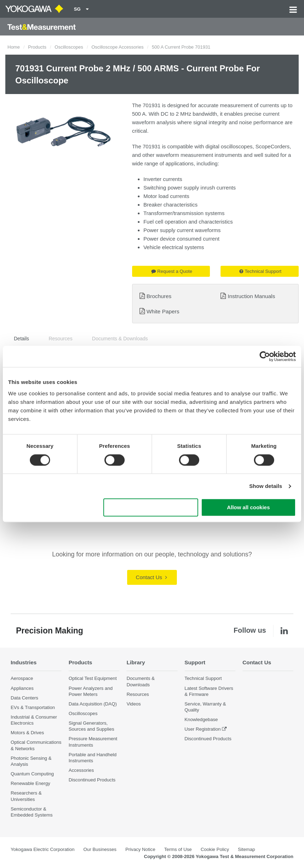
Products (37, 47)
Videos (134, 704)
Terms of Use (178, 849)
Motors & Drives (27, 733)
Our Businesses (100, 849)
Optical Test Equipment (93, 678)
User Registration (203, 729)
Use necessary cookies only (151, 508)
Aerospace (22, 678)
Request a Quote (172, 271)
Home (14, 47)
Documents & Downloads (120, 339)
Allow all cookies (248, 508)
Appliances (22, 688)
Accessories (81, 770)
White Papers (163, 311)
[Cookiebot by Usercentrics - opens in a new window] (265, 356)
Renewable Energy (30, 783)
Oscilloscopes (69, 47)
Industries (24, 662)
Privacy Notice (140, 849)
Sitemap (246, 849)
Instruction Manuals (251, 296)
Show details (266, 486)
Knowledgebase (201, 719)
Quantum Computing (32, 774)
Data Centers (25, 698)
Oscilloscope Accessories (117, 47)
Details (21, 339)
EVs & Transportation (33, 707)
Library (136, 662)
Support (195, 662)
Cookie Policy (215, 849)
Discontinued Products (92, 780)
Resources (61, 339)
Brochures (159, 296)
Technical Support (260, 271)
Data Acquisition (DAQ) (93, 704)
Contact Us (151, 577)
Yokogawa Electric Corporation (43, 849)
